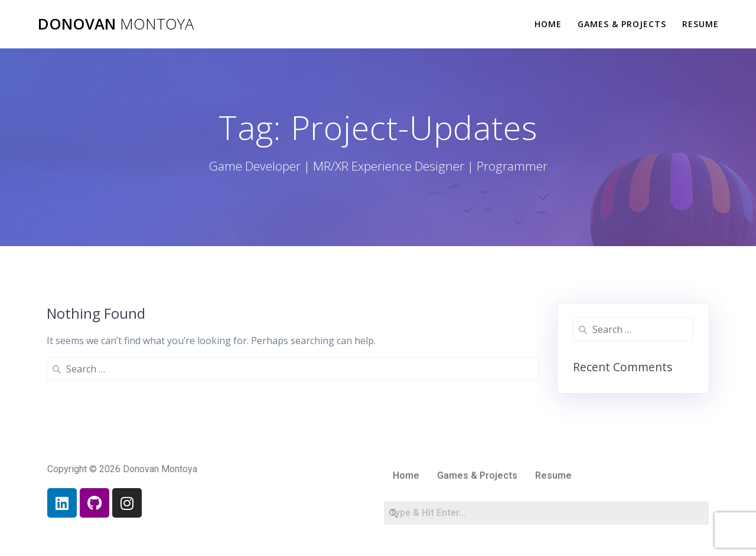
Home (548, 24)
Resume (700, 24)
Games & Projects (622, 24)
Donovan (116, 24)
